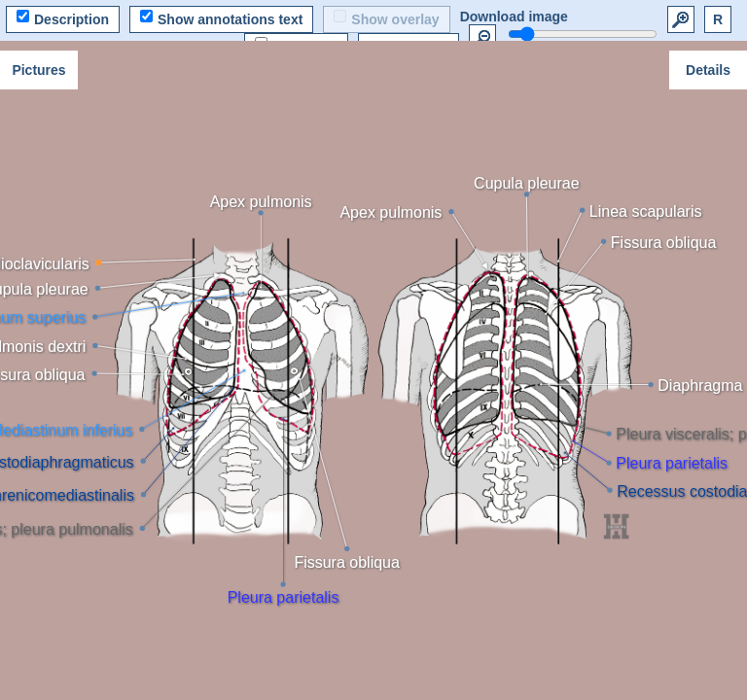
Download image (514, 17)
